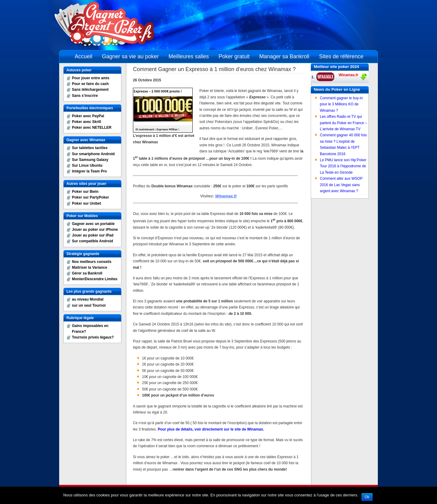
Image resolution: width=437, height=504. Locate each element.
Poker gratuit (234, 56)
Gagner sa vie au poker (130, 56)
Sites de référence (341, 56)
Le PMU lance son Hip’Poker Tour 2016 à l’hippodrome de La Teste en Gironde (343, 166)
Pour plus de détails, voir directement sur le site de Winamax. (211, 429)
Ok (367, 497)
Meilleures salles (189, 56)
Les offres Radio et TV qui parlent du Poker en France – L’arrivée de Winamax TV (343, 123)
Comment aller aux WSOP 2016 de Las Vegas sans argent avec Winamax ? (341, 185)
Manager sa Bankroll (284, 56)
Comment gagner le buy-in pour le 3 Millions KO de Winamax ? (341, 104)
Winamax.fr (226, 196)
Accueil (83, 56)
